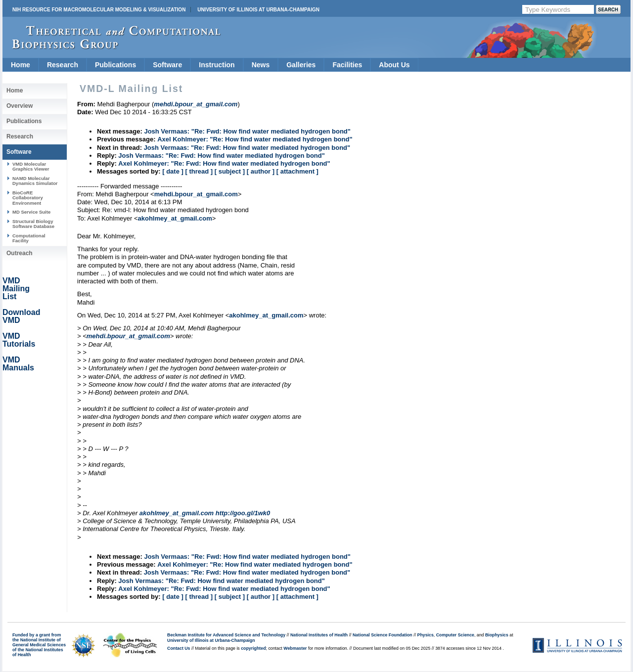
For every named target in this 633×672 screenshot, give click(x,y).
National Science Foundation (383, 635)
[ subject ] (230, 171)
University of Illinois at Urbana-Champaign (258, 10)
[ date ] (173, 171)
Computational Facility (29, 238)
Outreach (20, 253)
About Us (394, 65)
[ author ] (261, 171)
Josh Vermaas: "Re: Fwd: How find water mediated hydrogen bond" (247, 131)
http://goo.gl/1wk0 (243, 513)
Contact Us (179, 648)
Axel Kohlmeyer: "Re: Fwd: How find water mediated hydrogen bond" (224, 163)
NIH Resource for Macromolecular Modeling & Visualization (99, 10)
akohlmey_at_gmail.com (175, 218)
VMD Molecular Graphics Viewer (31, 166)
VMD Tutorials (19, 340)
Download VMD (21, 316)
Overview (20, 106)
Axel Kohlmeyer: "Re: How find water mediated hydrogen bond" (255, 139)
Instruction (217, 65)
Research (63, 65)
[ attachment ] (297, 171)
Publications (115, 65)
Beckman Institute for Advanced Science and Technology (226, 635)
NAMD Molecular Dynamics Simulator (35, 181)
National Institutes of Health (319, 635)
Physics (426, 635)
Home (21, 65)
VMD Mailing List (16, 289)
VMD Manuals (18, 364)
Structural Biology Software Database (33, 224)
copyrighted (253, 648)
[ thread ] (199, 171)
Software (167, 65)
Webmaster (295, 648)
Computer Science (455, 635)
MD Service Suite (31, 212)
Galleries (301, 65)
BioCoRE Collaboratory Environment (28, 198)
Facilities (347, 65)
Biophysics (497, 635)
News (261, 65)
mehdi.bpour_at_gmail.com (196, 194)
